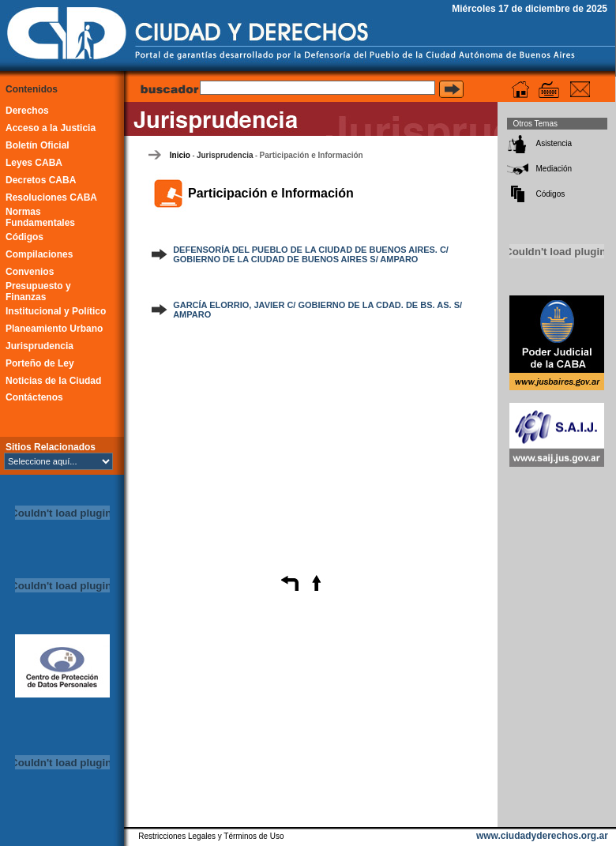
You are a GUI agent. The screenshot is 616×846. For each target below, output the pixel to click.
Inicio (180, 155)
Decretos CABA (41, 180)
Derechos (27, 111)
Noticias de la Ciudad (53, 381)
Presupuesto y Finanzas (38, 291)
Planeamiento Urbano (54, 329)
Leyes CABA (34, 163)
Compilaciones (39, 254)
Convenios (30, 272)
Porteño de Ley (40, 363)
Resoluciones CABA (51, 197)
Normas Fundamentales (40, 217)
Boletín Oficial (38, 145)
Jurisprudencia (39, 346)
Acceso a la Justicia (51, 128)
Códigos (24, 237)
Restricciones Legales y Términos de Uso (211, 836)
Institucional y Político (56, 311)
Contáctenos (34, 397)
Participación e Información (312, 155)
